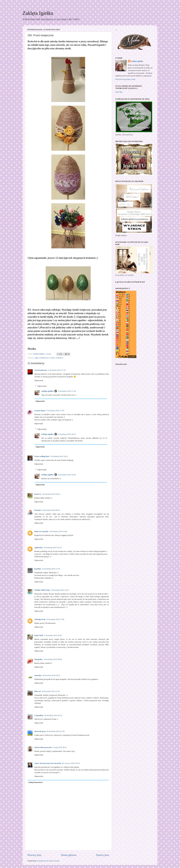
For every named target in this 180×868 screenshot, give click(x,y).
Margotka (39, 659)
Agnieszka (38, 547)
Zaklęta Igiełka (38, 13)
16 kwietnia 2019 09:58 (51, 510)
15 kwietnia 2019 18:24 (67, 434)
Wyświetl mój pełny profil (125, 79)
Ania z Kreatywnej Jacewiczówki (48, 763)
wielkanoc (59, 358)
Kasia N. (38, 494)
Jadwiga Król (40, 619)
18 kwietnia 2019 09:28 (53, 659)
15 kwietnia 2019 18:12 (59, 456)
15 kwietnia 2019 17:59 (55, 411)
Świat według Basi (42, 456)
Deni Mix (119, 92)
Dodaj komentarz (36, 782)
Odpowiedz (39, 380)
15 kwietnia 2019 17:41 (57, 370)
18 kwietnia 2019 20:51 (51, 675)
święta (52, 358)
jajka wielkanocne (42, 358)
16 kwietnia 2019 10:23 (52, 547)
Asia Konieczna (41, 370)
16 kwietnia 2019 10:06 (58, 531)
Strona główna (69, 855)
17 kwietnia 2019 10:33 (53, 635)
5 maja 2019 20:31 (60, 747)
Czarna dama (40, 411)
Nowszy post (34, 855)
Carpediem (39, 715)
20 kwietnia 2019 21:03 (56, 731)
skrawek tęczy (40, 731)
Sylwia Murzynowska (43, 747)
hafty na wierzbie (41, 531)
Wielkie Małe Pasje (42, 590)
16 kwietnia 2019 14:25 (60, 590)
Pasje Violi (39, 635)
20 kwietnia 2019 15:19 (51, 691)
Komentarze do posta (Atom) (48, 861)
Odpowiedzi (42, 386)
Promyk (38, 510)
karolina (38, 569)
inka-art (38, 691)
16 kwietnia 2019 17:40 (55, 619)
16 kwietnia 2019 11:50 (51, 569)
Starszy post (103, 855)
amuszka (38, 675)
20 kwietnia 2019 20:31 (53, 715)
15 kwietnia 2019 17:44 (67, 391)
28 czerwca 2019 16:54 (71, 763)
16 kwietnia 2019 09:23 (51, 494)
